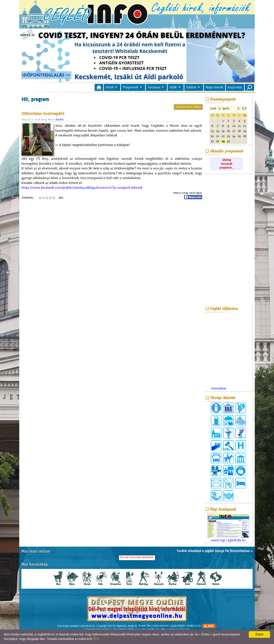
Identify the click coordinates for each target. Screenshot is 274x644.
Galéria (191, 87)
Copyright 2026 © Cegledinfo (112, 626)
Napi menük (214, 87)
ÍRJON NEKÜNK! (161, 626)
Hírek (110, 87)
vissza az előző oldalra (188, 107)
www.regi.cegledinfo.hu (228, 528)
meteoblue (219, 388)
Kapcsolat (235, 87)
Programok (131, 87)
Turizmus (154, 87)
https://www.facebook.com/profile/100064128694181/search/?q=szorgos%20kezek (82, 188)
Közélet (60, 119)
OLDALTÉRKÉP (178, 626)
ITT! (96, 639)
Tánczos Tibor (144, 626)
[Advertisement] (228, 240)
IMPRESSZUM (194, 626)
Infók (173, 87)
